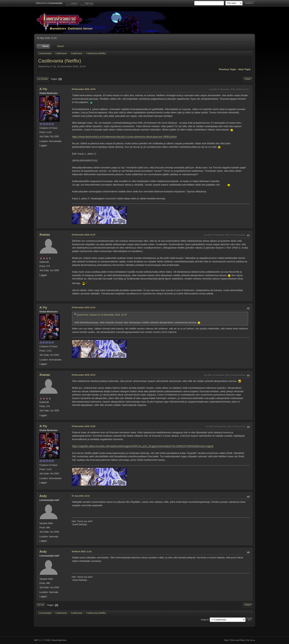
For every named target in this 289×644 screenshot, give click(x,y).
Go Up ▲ (251, 640)
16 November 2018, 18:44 (83, 89)
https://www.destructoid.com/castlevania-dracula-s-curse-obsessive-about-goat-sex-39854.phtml (124, 137)
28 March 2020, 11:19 (82, 552)
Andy (43, 496)
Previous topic (228, 69)
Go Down (43, 79)
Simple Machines (59, 640)
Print (248, 79)
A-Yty (43, 89)
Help (226, 640)
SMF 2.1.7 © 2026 (42, 640)
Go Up (41, 605)
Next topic (245, 69)
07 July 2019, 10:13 (81, 496)
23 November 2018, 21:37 (83, 235)
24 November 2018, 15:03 (83, 426)
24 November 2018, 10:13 (83, 375)
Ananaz (45, 235)
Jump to (205, 619)
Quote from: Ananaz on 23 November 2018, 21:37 (102, 315)
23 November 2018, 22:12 (83, 307)
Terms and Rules (238, 640)
